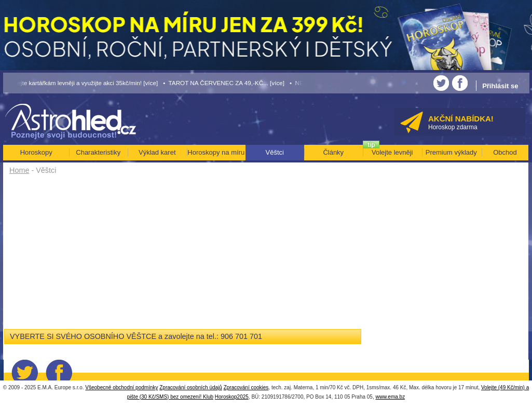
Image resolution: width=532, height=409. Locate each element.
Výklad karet (157, 152)
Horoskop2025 (232, 397)
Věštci (275, 152)
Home (19, 170)
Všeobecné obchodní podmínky (121, 387)
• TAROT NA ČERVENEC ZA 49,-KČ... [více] (224, 83)
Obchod (505, 152)
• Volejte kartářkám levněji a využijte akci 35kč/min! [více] (81, 83)
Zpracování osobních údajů (191, 387)
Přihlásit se (500, 86)
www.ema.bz (390, 397)
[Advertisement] (187, 255)
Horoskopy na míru (216, 152)
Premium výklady (451, 152)
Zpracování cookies (246, 387)
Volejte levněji (392, 152)
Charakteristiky (98, 152)
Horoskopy (36, 152)
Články (333, 152)
